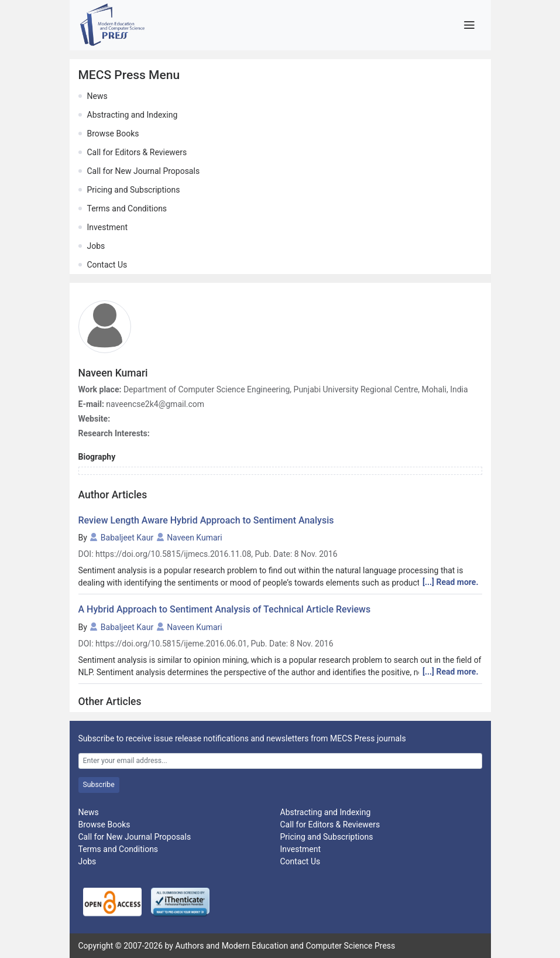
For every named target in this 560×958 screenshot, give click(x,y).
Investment (107, 227)
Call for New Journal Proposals (144, 171)
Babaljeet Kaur (127, 538)
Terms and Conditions (127, 208)
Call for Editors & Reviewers (137, 152)
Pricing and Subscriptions (134, 190)
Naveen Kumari (195, 538)
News (97, 96)
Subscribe (99, 785)
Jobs (96, 246)
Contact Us (107, 265)
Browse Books (113, 134)
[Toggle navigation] (470, 25)
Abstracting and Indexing (133, 115)
